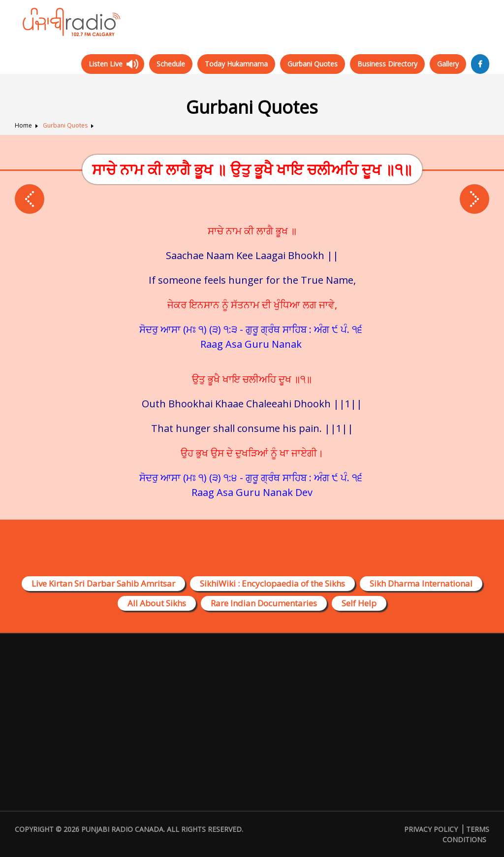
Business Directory (387, 64)
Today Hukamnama (236, 64)
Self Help (359, 603)
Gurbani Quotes (313, 64)
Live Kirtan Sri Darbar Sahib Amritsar (103, 583)
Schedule (171, 64)
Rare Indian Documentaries (264, 603)
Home (23, 125)
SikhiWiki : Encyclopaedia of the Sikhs (272, 583)
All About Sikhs (157, 603)
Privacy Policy (431, 829)
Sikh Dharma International (421, 583)
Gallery (448, 64)
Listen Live (106, 64)
